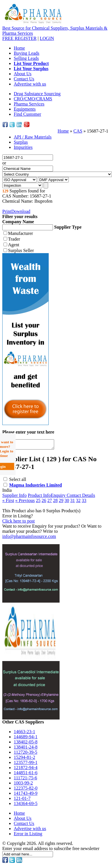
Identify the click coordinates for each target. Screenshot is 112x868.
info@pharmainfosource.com (29, 538)
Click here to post (18, 523)
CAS (78, 131)
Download (21, 211)
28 (55, 502)
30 (67, 502)
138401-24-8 (26, 749)
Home (19, 48)
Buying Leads (26, 53)
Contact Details (81, 497)
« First (8, 502)
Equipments (25, 109)
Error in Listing (28, 835)
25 (38, 502)
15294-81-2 (24, 759)
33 (84, 502)
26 (44, 502)
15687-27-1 (98, 131)
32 (78, 502)
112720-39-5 (25, 754)
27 (50, 502)
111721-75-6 (25, 779)
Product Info (39, 497)
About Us (23, 74)
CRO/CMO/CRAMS (33, 99)
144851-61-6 (26, 774)
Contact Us (24, 79)
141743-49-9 (26, 795)
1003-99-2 (23, 785)
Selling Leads (26, 58)
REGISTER (19, 38)
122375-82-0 (26, 790)
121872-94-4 (26, 769)
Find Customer (27, 114)
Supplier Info (14, 497)
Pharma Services (29, 104)
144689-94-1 (26, 738)
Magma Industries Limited (36, 487)
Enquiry (59, 497)
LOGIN (47, 38)
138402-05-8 (26, 744)
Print (7, 211)
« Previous (25, 502)
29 (61, 502)
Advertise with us (30, 84)
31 (72, 502)
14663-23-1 (24, 733)
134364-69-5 (26, 805)
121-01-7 (22, 800)
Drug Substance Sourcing (37, 94)
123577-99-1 (26, 764)
